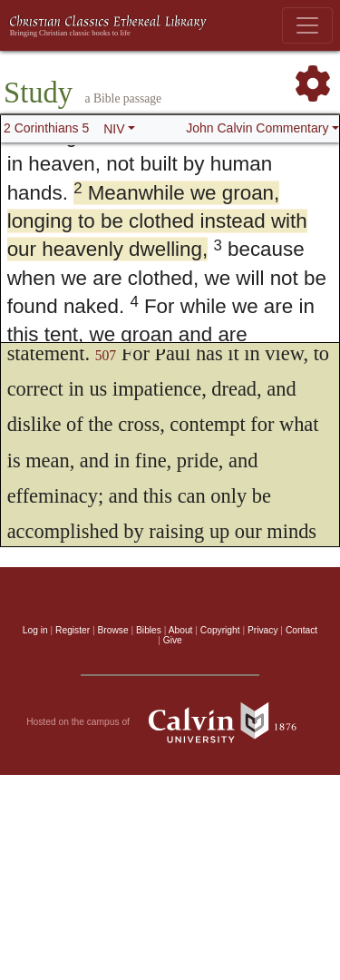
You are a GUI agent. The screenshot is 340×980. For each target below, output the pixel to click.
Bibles (149, 630)
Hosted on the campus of (170, 722)
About (181, 630)
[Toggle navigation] (307, 25)
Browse (113, 630)
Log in (35, 630)
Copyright (220, 630)
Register (73, 630)
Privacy (263, 630)
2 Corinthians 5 (46, 128)
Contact (301, 630)
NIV (114, 129)
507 (106, 355)
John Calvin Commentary (257, 128)
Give (173, 640)
